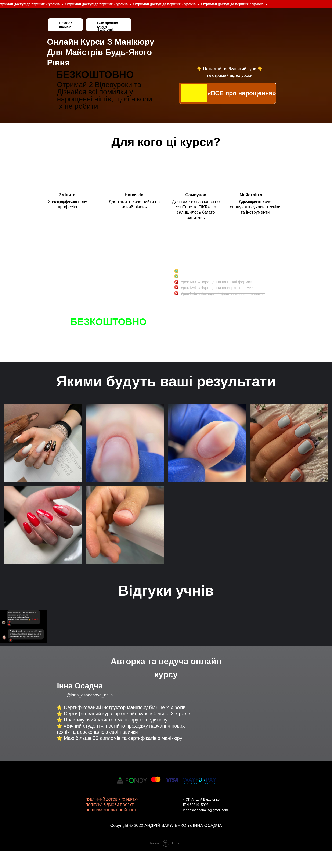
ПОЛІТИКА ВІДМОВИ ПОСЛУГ (110, 789)
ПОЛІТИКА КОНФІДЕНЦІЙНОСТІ (111, 794)
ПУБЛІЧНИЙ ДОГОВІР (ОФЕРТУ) (112, 784)
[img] (194, 93)
